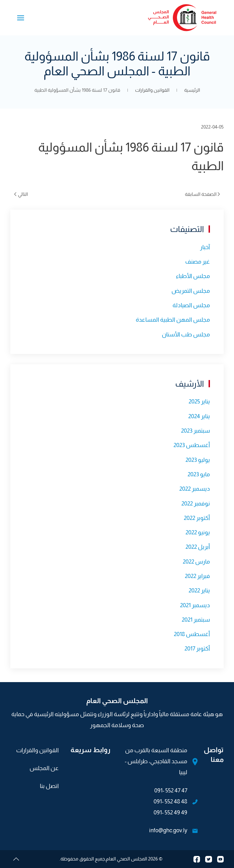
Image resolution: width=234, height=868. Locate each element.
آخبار (205, 247)
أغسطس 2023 (192, 445)
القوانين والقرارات (37, 750)
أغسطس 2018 (192, 634)
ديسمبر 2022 (195, 489)
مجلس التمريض (191, 291)
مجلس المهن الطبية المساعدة (173, 320)
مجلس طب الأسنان (186, 335)
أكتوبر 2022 (197, 518)
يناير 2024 (199, 416)
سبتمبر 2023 (196, 431)
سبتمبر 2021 (196, 620)
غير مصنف (198, 262)
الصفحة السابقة (203, 194)
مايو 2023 (199, 474)
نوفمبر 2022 (196, 504)
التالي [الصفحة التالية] (21, 194)
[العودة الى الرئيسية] (182, 18)
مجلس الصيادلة (191, 305)
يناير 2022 (199, 591)
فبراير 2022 (197, 576)
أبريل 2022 (198, 547)
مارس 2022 (196, 562)
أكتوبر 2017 (197, 649)
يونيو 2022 (198, 532)
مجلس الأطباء (193, 276)
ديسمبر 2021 (195, 605)
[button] (21, 18)
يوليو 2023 (198, 460)
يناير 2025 (199, 402)
